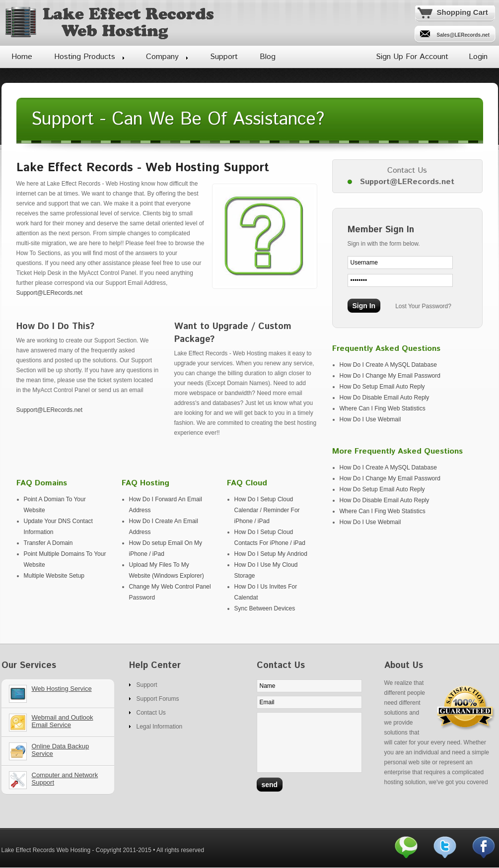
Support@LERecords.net (50, 293)
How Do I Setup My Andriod (271, 554)
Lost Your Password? (423, 306)
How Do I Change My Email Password (390, 376)
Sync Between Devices (265, 608)
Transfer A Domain (48, 543)
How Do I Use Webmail (370, 419)
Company (162, 57)
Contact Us (151, 713)
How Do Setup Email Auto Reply (382, 387)
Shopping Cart (463, 12)
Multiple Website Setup (54, 576)
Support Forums (158, 699)
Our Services (62, 697)
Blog (268, 57)
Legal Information (160, 727)
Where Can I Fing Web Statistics (383, 408)
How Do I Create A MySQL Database (388, 365)
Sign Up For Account (412, 57)
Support (224, 57)
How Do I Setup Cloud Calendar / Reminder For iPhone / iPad (267, 510)
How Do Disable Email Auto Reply (385, 398)
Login (478, 57)
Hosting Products (85, 57)
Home (22, 57)
